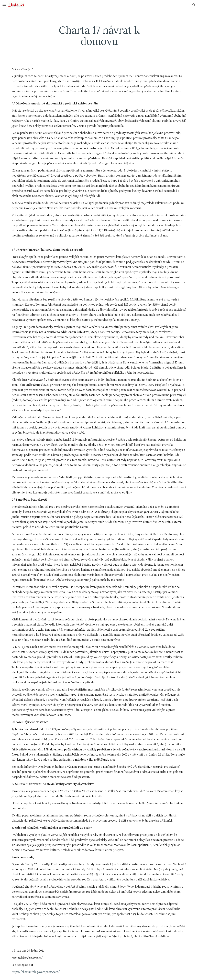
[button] (4, 5)
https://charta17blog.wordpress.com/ (36, 972)
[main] (99, 36)
